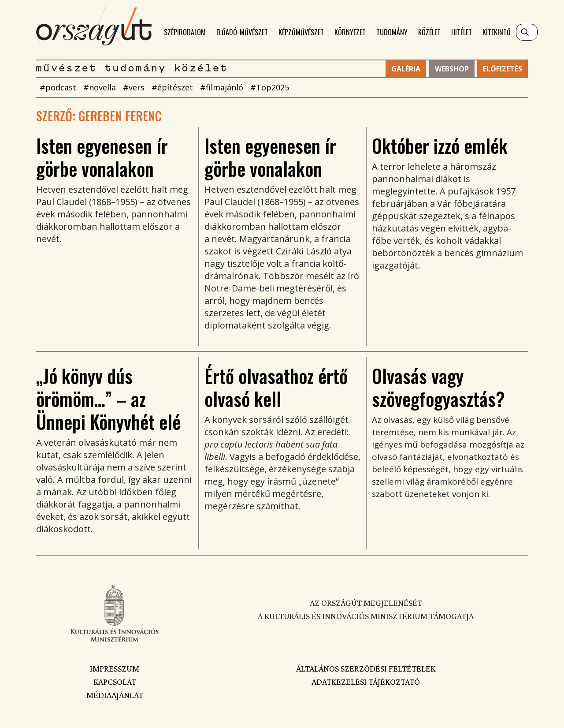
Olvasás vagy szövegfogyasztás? (438, 387)
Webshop (452, 69)
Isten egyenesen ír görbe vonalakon (102, 157)
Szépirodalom (185, 32)
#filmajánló (222, 87)
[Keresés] (527, 32)
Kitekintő (497, 32)
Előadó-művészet (242, 32)
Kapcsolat (115, 682)
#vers (134, 87)
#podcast (58, 87)
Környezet (350, 32)
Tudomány (392, 32)
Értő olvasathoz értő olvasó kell (276, 387)
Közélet (429, 32)
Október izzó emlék (440, 146)
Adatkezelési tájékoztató (366, 682)
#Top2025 (270, 87)
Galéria (406, 69)
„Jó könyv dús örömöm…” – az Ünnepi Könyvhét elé (108, 399)
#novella (100, 87)
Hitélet (462, 32)
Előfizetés (503, 69)
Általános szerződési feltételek (366, 668)
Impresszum (115, 668)
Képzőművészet (301, 32)
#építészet (172, 87)
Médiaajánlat (115, 695)
